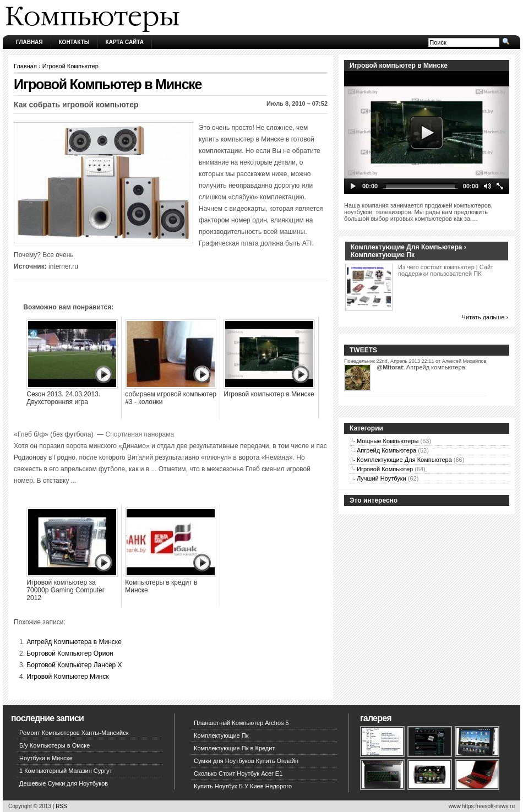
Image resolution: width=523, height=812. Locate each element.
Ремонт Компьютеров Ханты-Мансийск (74, 733)
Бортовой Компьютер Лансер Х (74, 665)
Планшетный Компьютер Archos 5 (241, 723)
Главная (29, 42)
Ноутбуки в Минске (46, 758)
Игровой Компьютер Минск (67, 677)
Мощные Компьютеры (388, 441)
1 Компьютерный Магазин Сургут (66, 771)
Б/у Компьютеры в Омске (55, 745)
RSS (61, 806)
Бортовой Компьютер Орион (70, 653)
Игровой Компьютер (70, 66)
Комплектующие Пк (221, 735)
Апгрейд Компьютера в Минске (74, 642)
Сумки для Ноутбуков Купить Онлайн (246, 761)
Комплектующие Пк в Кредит (234, 748)
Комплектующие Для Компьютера (404, 460)
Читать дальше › (485, 317)
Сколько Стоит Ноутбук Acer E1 (238, 773)
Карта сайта (125, 42)
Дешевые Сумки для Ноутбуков (64, 783)
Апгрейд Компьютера (386, 450)
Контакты (74, 42)
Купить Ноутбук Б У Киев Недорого (243, 786)
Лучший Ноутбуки (382, 478)
